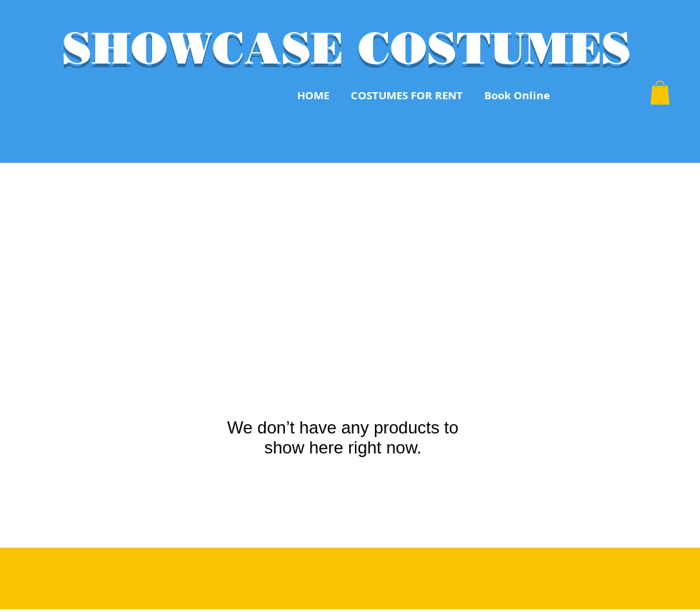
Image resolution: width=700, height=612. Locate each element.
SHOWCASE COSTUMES (346, 48)
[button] (660, 92)
